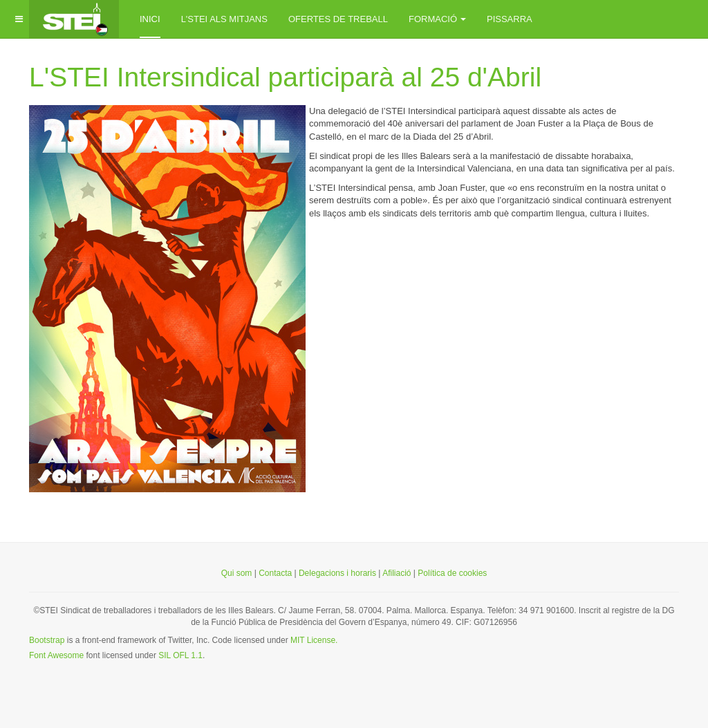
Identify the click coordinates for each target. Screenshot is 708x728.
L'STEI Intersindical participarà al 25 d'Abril (285, 77)
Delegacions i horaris (337, 573)
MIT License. (314, 640)
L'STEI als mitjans (224, 19)
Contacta (275, 573)
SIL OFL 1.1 (180, 655)
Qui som (237, 573)
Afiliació (398, 573)
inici (150, 19)
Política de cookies (452, 573)
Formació (437, 19)
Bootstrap (47, 640)
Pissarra (510, 19)
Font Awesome (56, 655)
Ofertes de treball (338, 19)
